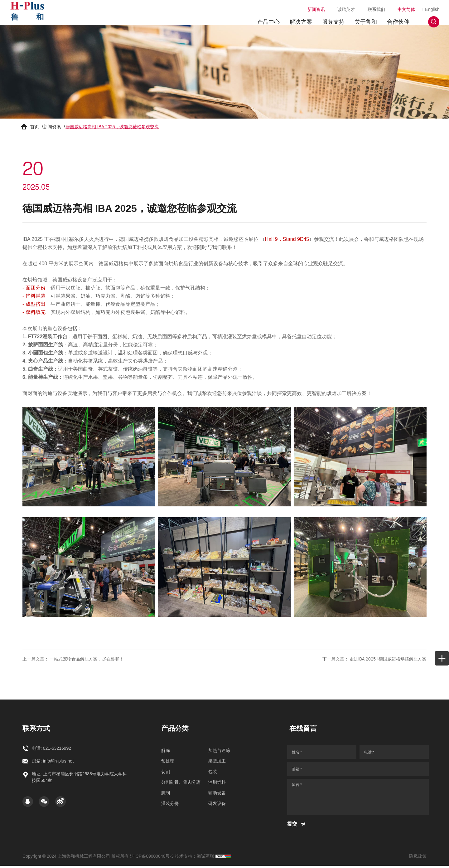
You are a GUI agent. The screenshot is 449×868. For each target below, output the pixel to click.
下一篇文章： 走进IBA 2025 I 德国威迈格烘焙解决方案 (374, 661)
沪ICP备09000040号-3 (152, 858)
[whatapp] (437, 356)
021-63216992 (57, 751)
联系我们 (367, 5)
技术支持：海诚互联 (195, 858)
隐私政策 (418, 858)
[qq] (28, 804)
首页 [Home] (35, 128)
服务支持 (331, 17)
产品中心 (266, 17)
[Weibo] (60, 804)
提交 (297, 827)
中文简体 (397, 5)
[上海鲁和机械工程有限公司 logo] (30, 12)
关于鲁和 (363, 17)
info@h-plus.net (58, 763)
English (429, 5)
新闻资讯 (307, 5)
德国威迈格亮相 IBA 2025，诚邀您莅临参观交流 (112, 128)
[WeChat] (44, 804)
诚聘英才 (337, 5)
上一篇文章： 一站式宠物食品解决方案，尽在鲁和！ (73, 661)
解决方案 (298, 17)
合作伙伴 (395, 17)
